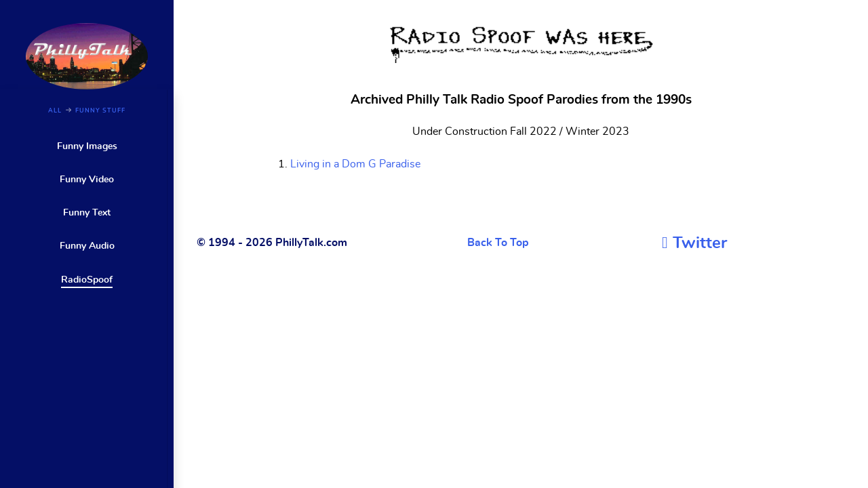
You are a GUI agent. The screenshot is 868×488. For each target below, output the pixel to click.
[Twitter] (694, 243)
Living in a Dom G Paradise (355, 164)
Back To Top (498, 243)
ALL (55, 111)
